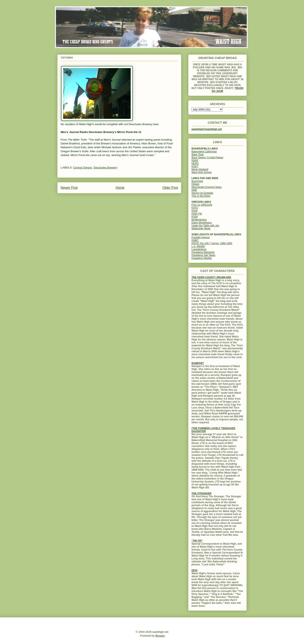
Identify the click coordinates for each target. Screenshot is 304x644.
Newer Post (69, 188)
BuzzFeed (197, 181)
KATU (195, 208)
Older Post (170, 188)
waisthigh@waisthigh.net (207, 129)
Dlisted (195, 184)
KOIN (195, 217)
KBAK (195, 160)
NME (194, 190)
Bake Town (198, 155)
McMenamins (199, 220)
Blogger (160, 636)
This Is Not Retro (201, 196)
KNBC (195, 240)
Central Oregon (83, 168)
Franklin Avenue (201, 237)
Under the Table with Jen (205, 226)
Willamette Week (201, 229)
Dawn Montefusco (202, 223)
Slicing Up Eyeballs (202, 193)
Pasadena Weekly (202, 258)
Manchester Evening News (207, 187)
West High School (202, 172)
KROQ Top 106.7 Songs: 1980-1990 (212, 243)
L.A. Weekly (198, 246)
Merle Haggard (200, 169)
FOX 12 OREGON (202, 205)
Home (120, 188)
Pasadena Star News (203, 255)
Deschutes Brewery (105, 168)
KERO (195, 163)
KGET (195, 166)
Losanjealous (199, 249)
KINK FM (197, 214)
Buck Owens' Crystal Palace (207, 158)
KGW (195, 211)
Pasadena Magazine (203, 252)
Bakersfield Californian (204, 152)
